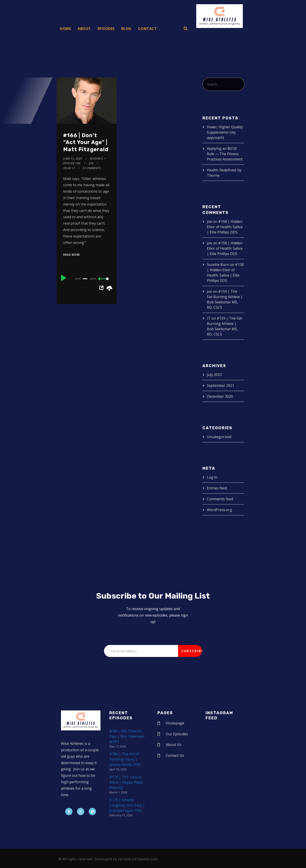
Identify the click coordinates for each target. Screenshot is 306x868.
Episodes (106, 29)
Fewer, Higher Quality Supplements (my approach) (225, 132)
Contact (148, 29)
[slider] (85, 279)
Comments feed (220, 499)
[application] (87, 279)
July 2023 (214, 375)
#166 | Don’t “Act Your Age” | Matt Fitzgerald (86, 142)
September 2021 (221, 386)
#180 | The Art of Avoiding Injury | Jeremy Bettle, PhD (125, 759)
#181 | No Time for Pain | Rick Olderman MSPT (127, 736)
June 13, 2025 (73, 159)
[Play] (64, 278)
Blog (126, 29)
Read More (72, 255)
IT (209, 318)
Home (65, 29)
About (84, 29)
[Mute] (100, 279)
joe (91, 163)
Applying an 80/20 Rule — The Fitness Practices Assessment (225, 154)
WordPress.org (219, 510)
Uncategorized (219, 437)
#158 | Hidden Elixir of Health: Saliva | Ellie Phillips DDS (225, 227)
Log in (212, 477)
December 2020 (220, 396)
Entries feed (217, 488)
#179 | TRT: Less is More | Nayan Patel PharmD (126, 782)
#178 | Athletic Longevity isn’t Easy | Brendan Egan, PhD (127, 805)
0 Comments (92, 168)
